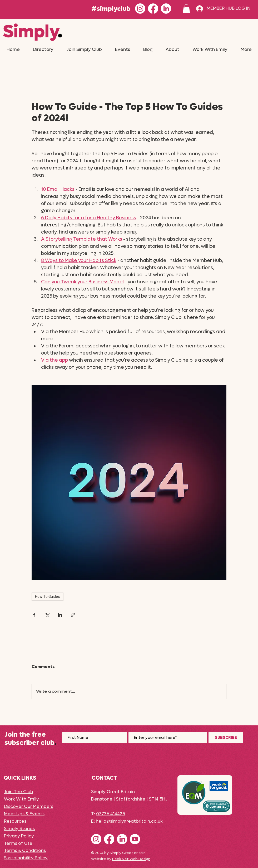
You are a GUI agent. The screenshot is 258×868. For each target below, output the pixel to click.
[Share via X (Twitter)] (47, 615)
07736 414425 (111, 814)
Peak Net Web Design (131, 859)
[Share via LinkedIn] (60, 615)
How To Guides (48, 597)
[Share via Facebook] (34, 615)
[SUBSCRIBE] (226, 738)
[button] (186, 9)
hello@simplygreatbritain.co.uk (129, 821)
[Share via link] (73, 615)
